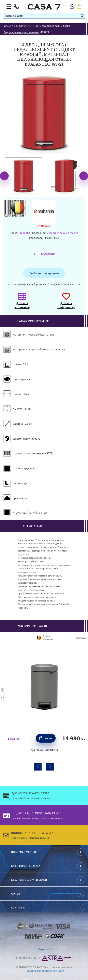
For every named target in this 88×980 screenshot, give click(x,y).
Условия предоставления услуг (45, 971)
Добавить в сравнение (22, 303)
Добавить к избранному (66, 303)
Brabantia (24, 233)
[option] (23, 176)
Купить (48, 738)
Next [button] (84, 176)
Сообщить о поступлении (44, 273)
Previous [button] (4, 176)
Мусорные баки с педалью (62, 233)
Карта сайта (45, 949)
